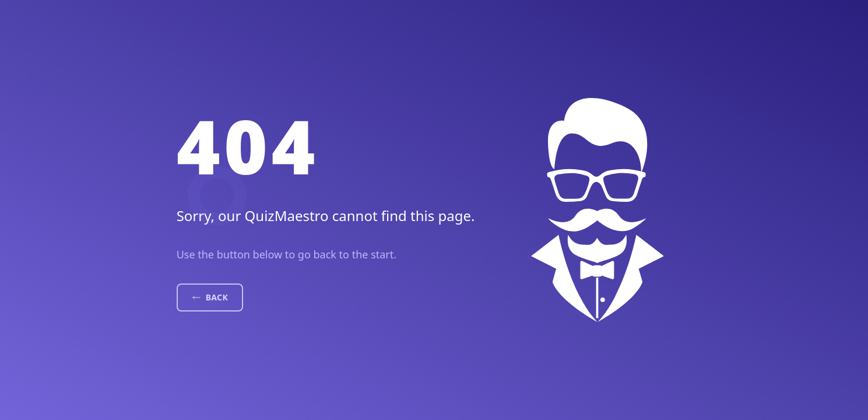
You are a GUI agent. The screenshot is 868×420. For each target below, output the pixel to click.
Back (210, 297)
